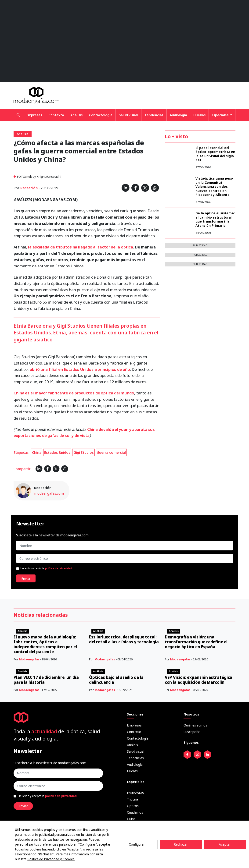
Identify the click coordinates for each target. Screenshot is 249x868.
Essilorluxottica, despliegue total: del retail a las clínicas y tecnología (124, 639)
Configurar (137, 844)
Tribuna (132, 799)
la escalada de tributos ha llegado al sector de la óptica (81, 247)
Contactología (101, 115)
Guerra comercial (111, 452)
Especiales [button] (221, 115)
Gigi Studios (84, 452)
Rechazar (181, 844)
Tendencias (154, 115)
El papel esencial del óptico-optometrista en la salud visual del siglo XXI (215, 154)
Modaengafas (29, 659)
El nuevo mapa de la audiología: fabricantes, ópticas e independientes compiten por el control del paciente (45, 644)
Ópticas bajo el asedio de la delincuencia (116, 680)
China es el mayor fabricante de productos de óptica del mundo (74, 393)
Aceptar (225, 844)
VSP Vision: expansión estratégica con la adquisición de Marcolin (199, 680)
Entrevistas (135, 793)
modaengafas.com (49, 493)
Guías (131, 819)
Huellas (199, 115)
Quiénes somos (195, 725)
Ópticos (133, 806)
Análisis (76, 115)
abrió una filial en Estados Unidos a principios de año (80, 369)
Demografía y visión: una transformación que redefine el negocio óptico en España (196, 642)
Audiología (178, 115)
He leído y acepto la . (47, 568)
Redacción (29, 188)
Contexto (56, 115)
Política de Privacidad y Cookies (51, 859)
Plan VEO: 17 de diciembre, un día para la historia (46, 680)
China (37, 452)
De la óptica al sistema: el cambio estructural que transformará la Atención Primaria (215, 219)
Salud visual (128, 115)
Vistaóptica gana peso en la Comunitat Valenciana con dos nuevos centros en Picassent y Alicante (214, 186)
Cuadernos (135, 812)
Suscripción (192, 732)
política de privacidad (59, 568)
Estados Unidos (57, 452)
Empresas (34, 115)
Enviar (26, 579)
